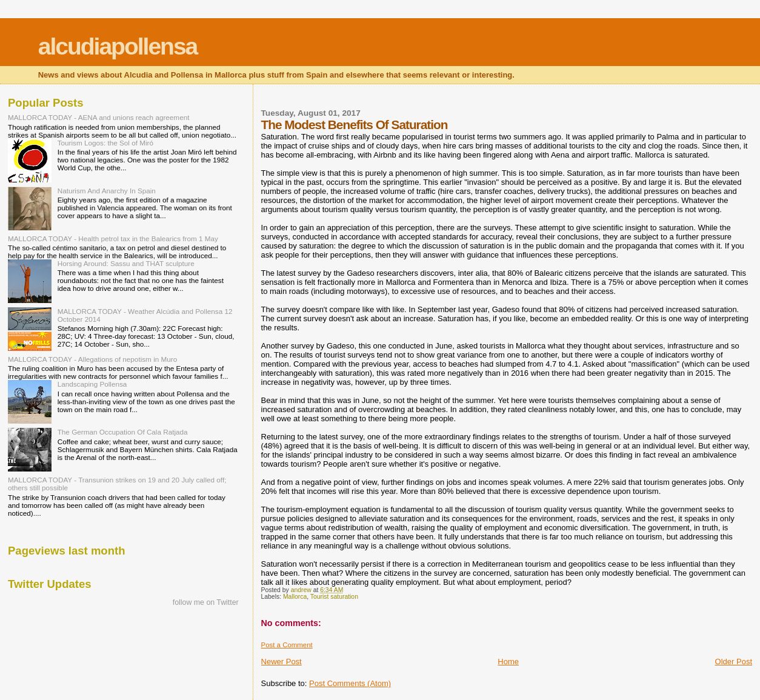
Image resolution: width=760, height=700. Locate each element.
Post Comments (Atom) (350, 683)
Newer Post (282, 662)
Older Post (734, 662)
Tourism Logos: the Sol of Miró (105, 143)
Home (508, 662)
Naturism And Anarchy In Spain (107, 191)
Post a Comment (287, 645)
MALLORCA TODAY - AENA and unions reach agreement (98, 117)
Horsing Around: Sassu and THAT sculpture (126, 263)
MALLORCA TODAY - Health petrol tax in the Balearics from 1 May (113, 238)
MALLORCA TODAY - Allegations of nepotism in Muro (92, 359)
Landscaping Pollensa (92, 384)
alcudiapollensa (118, 46)
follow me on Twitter (206, 602)
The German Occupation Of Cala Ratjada (123, 432)
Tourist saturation (334, 597)
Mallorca (295, 597)
